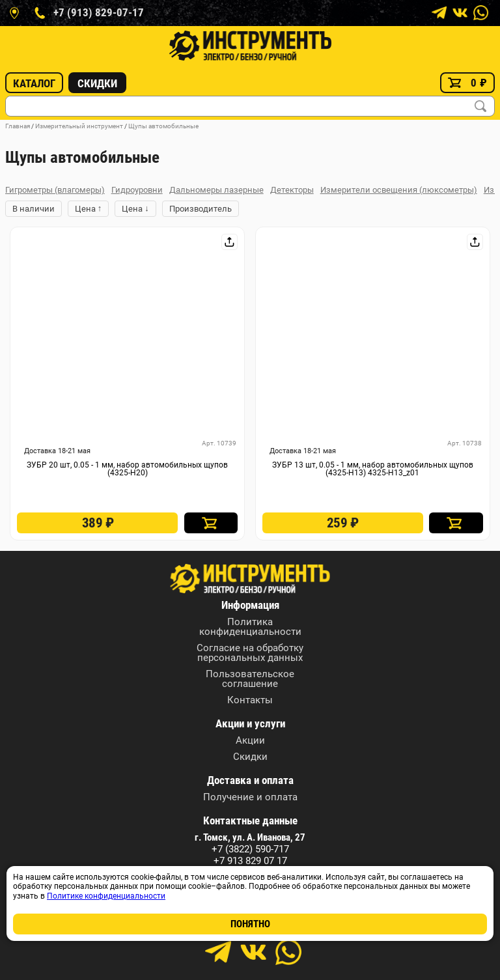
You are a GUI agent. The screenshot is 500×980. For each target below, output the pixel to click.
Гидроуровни (137, 190)
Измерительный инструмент (79, 126)
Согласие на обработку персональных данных (250, 653)
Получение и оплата (250, 797)
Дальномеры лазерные (216, 190)
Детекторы (292, 190)
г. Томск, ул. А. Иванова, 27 (250, 838)
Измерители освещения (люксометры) (399, 190)
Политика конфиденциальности (250, 627)
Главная (18, 126)
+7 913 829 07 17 (250, 861)
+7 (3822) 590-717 (250, 849)
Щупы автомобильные (163, 126)
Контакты (250, 700)
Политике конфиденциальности (106, 896)
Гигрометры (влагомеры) (55, 190)
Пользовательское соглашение (250, 679)
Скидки (97, 83)
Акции (250, 741)
